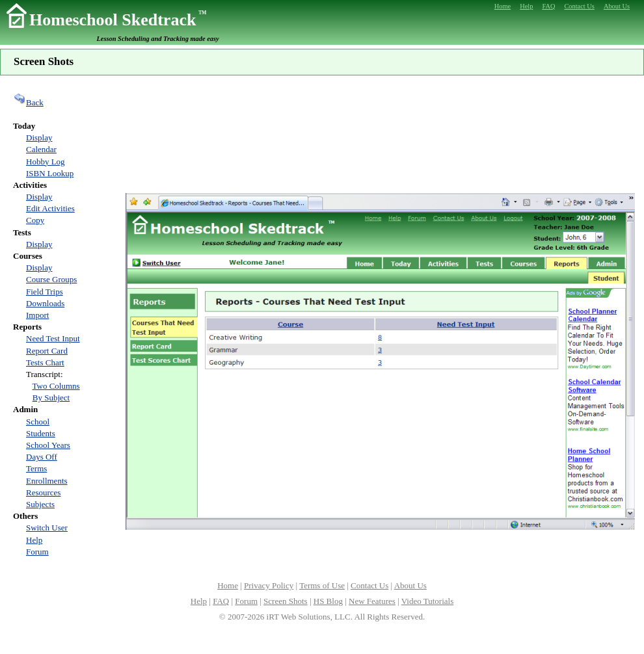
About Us (410, 585)
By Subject (51, 398)
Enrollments (47, 481)
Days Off (42, 457)
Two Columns (56, 386)
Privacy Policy (269, 585)
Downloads (45, 303)
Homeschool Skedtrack (118, 20)
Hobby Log (46, 162)
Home (228, 585)
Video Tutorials (427, 601)
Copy (35, 220)
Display (39, 137)
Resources (43, 492)
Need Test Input (53, 338)
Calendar (41, 149)
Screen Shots (286, 601)
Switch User (47, 528)
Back (28, 102)
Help (34, 540)
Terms (36, 468)
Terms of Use (322, 585)
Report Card (47, 351)
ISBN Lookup (50, 173)
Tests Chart (45, 362)
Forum (37, 552)
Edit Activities (50, 208)
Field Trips (45, 292)
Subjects (40, 504)
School (38, 422)
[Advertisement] (380, 133)
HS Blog (328, 601)
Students (41, 433)
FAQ (221, 601)
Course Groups (51, 279)
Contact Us (369, 585)
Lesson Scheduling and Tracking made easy (158, 39)
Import (37, 315)
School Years (48, 445)
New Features (372, 601)
